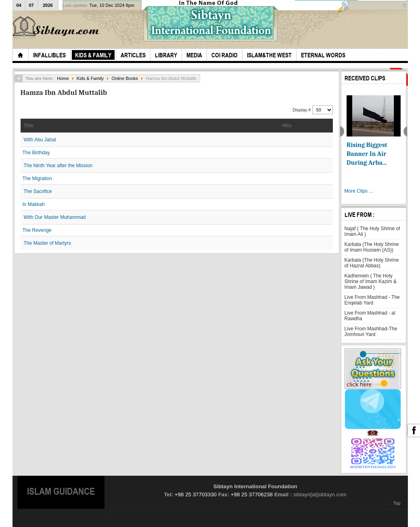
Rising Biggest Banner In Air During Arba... (367, 154)
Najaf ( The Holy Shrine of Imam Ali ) (372, 231)
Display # (302, 110)
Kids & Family (90, 78)
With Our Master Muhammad (55, 217)
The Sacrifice (38, 191)
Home (63, 78)
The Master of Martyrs (47, 243)
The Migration (37, 178)
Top (397, 503)
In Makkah (34, 204)
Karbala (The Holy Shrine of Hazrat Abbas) (372, 263)
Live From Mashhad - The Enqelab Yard (372, 300)
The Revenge (37, 230)
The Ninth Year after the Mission (58, 166)
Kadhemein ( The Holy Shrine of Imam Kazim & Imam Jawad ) (371, 281)
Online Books (125, 78)
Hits (287, 126)
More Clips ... (359, 191)
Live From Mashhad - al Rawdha (370, 316)
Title (29, 126)
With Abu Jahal (40, 140)
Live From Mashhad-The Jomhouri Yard (371, 332)
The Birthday (36, 153)
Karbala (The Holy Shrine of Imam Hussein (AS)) (372, 247)
